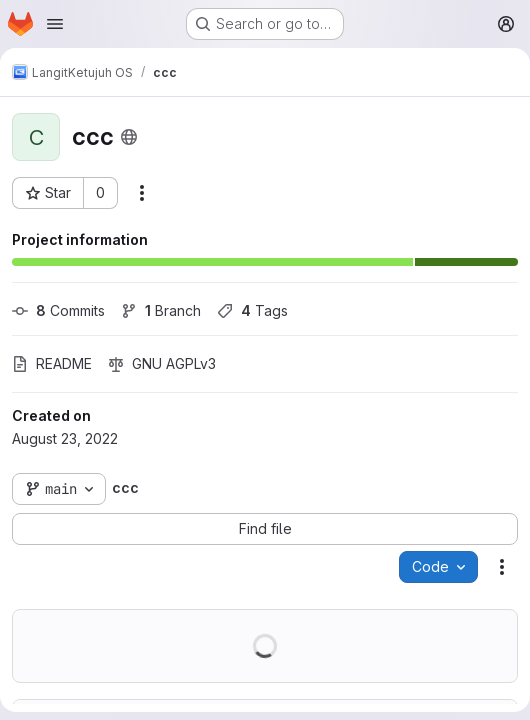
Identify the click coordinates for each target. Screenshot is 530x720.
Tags (252, 310)
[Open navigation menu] (55, 24)
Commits (58, 310)
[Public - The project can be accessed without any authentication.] (129, 137)
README (52, 363)
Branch (161, 310)
